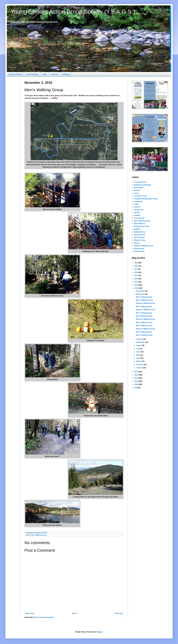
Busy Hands (139, 188)
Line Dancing (32, 74)
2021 (136, 269)
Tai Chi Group (139, 237)
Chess (136, 193)
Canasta (137, 190)
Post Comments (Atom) (44, 617)
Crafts (136, 204)
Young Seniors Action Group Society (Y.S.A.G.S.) (73, 12)
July (138, 349)
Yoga (44, 74)
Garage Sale (139, 210)
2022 (136, 266)
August (139, 345)
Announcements (140, 182)
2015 (136, 288)
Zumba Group (139, 251)
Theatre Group (139, 240)
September (141, 342)
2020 (136, 272)
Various (137, 243)
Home (74, 613)
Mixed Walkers (139, 224)
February (140, 365)
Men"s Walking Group (144, 300)
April (138, 358)
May (138, 355)
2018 (136, 279)
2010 (136, 384)
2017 (136, 282)
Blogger (99, 632)
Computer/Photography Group (146, 199)
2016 (136, 285)
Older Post (119, 613)
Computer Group (140, 196)
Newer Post (30, 613)
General (137, 212)
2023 (136, 263)
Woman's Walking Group (145, 303)
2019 (136, 276)
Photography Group (142, 226)
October (140, 339)
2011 (136, 381)
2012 (136, 378)
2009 (136, 388)
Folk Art (54, 74)
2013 (136, 375)
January (140, 368)
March (139, 361)
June (138, 352)
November (140, 294)
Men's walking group (144, 297)
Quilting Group (140, 232)
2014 (136, 372)
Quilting (66, 74)
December (140, 291)
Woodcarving (139, 249)
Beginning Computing (142, 185)
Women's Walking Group (143, 246)
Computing (138, 201)
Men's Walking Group (39, 535)
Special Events (15, 74)
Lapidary (137, 215)
